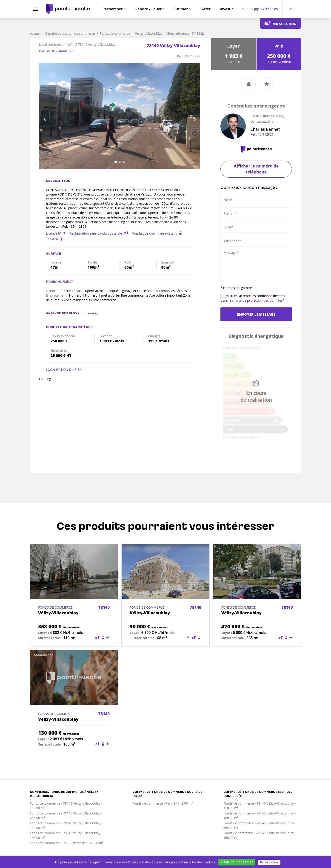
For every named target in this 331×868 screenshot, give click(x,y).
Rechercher (113, 9)
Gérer (205, 9)
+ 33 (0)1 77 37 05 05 (262, 9)
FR (292, 9)
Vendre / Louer (148, 9)
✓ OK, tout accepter (237, 862)
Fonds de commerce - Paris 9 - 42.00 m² (163, 803)
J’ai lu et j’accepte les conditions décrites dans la (253, 298)
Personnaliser (269, 862)
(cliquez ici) (88, 313)
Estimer (181, 9)
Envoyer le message (256, 314)
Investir (226, 9)
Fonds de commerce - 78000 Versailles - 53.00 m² (66, 843)
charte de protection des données (257, 300)
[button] (51, 116)
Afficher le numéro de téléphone (256, 169)
